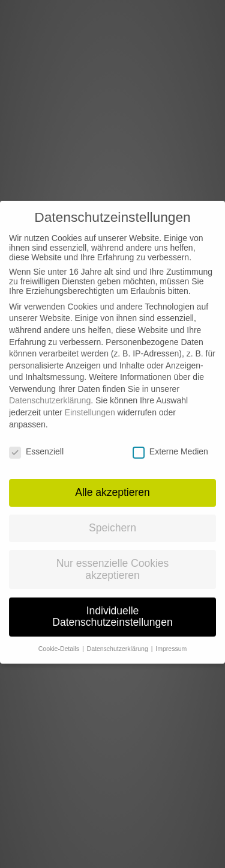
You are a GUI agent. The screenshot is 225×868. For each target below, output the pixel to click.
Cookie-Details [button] (60, 639)
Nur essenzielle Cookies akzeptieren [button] (113, 560)
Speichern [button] (112, 518)
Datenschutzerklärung (50, 391)
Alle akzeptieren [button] (112, 483)
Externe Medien (170, 442)
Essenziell (36, 442)
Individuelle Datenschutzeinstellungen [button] (112, 607)
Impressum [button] (171, 639)
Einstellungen (90, 403)
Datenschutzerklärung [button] (118, 639)
